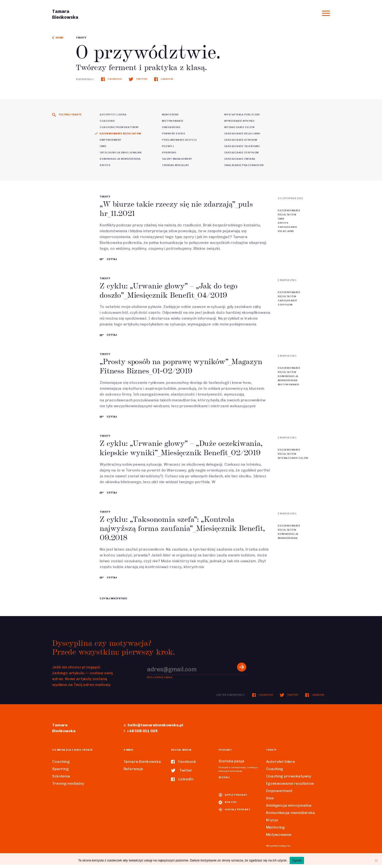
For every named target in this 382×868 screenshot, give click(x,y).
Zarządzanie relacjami (242, 134)
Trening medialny (175, 165)
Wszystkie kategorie (278, 849)
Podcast (225, 753)
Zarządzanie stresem (241, 140)
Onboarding (171, 127)
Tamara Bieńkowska (143, 765)
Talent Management (177, 159)
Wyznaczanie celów (239, 127)
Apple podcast (233, 798)
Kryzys (105, 165)
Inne (103, 146)
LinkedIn (164, 79)
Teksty (81, 38)
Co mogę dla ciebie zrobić (72, 753)
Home (58, 38)
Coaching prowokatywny (119, 127)
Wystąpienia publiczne (242, 115)
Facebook (112, 79)
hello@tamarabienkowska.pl (155, 728)
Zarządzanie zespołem (241, 153)
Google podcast (234, 813)
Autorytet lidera (113, 115)
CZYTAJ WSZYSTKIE (113, 602)
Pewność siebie (173, 134)
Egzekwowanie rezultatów (120, 134)
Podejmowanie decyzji (179, 140)
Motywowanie (173, 121)
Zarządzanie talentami (242, 146)
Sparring (169, 153)
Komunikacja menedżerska (120, 159)
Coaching (107, 121)
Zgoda (297, 860)
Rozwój (168, 146)
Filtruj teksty (67, 115)
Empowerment (111, 140)
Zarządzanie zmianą (240, 159)
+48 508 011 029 (142, 734)
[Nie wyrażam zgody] (376, 860)
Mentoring (170, 115)
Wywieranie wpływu (239, 121)
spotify (228, 806)
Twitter (138, 79)
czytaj (108, 260)
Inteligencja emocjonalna (121, 153)
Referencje (134, 772)
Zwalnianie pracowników (244, 165)
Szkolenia (61, 779)
